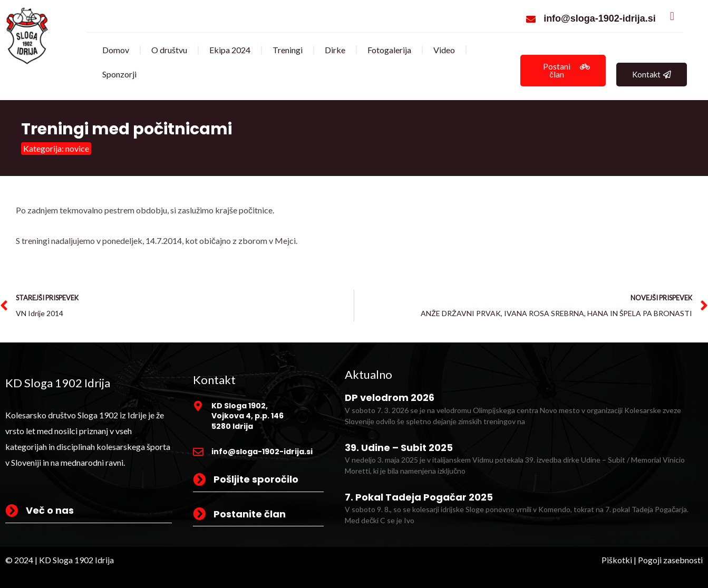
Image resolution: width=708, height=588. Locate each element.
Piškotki (617, 560)
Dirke (335, 50)
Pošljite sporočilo (256, 479)
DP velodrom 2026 (390, 398)
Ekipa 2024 (230, 50)
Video (444, 50)
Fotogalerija (389, 50)
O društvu (169, 50)
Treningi (288, 50)
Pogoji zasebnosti (670, 560)
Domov (116, 50)
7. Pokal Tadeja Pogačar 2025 (419, 497)
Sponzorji (119, 74)
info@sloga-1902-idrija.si (600, 18)
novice (77, 148)
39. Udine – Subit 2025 (399, 448)
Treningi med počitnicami (127, 129)
